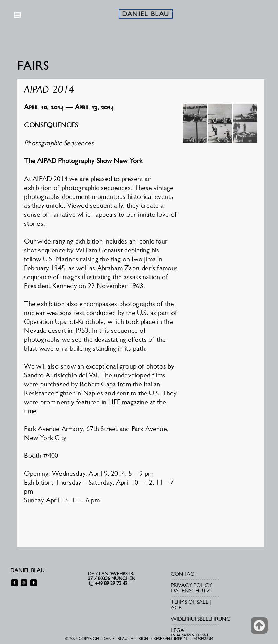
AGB (176, 607)
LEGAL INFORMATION (190, 633)
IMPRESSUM (203, 639)
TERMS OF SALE (190, 602)
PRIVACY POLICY (191, 585)
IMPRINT (181, 639)
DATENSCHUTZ (190, 591)
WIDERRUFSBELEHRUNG (201, 619)
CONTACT (184, 574)
